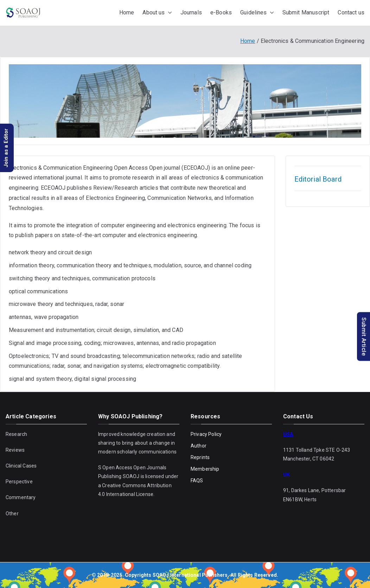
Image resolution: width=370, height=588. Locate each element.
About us (157, 13)
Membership (205, 469)
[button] (168, 13)
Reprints (200, 457)
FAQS (197, 481)
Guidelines (257, 13)
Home (127, 12)
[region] (185, 101)
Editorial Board (318, 179)
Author (199, 446)
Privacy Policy (206, 434)
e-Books (221, 12)
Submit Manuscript (306, 12)
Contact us (351, 12)
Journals (191, 12)
